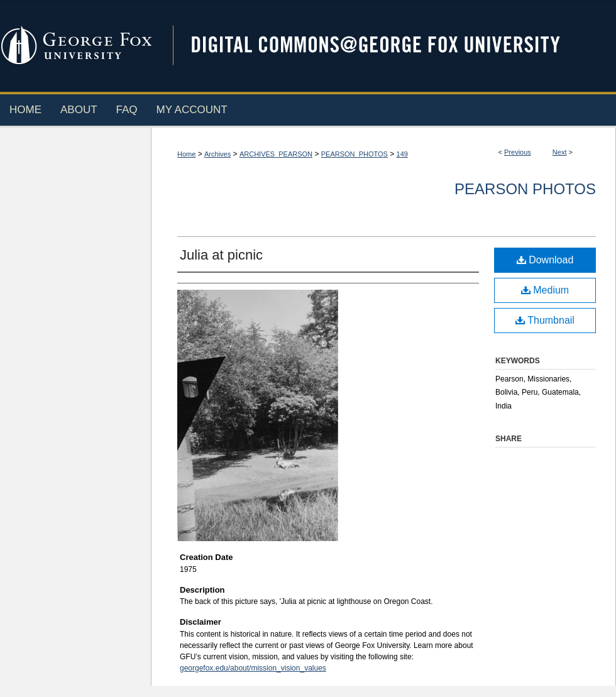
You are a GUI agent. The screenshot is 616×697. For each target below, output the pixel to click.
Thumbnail (545, 320)
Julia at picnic (221, 255)
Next (560, 152)
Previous (518, 152)
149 (402, 154)
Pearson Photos (525, 189)
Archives (217, 154)
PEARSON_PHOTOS (355, 154)
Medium (545, 290)
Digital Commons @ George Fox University (387, 46)
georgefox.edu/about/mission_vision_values (253, 668)
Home (186, 154)
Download (545, 260)
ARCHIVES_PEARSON (276, 154)
